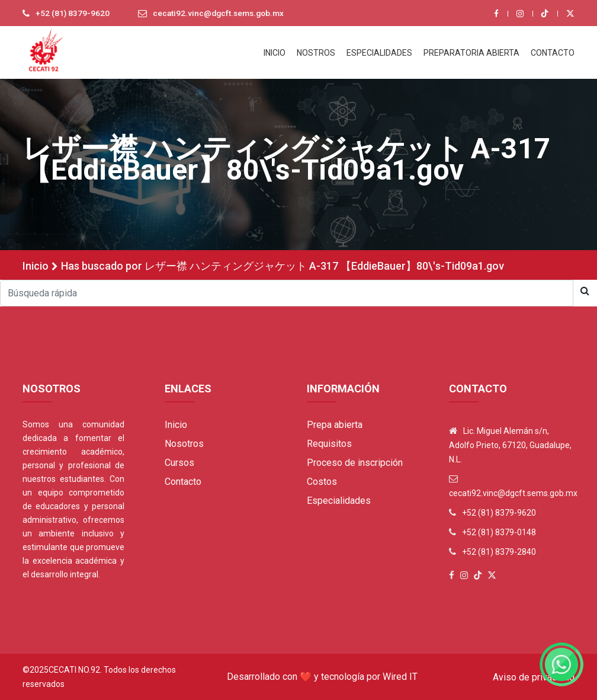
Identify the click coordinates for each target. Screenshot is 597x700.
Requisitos (329, 444)
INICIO (275, 53)
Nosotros (184, 444)
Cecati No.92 (74, 670)
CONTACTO (553, 53)
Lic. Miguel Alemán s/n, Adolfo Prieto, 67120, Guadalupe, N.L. (510, 445)
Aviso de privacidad (534, 677)
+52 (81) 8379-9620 (73, 14)
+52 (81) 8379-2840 (499, 552)
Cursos (179, 463)
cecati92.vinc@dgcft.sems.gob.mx (222, 14)
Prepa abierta (335, 425)
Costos (322, 482)
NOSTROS (316, 53)
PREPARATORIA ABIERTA (471, 53)
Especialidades (339, 501)
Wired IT (400, 677)
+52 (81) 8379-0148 (499, 532)
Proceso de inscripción (355, 463)
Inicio (36, 266)
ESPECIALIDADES (379, 53)
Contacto (183, 482)
